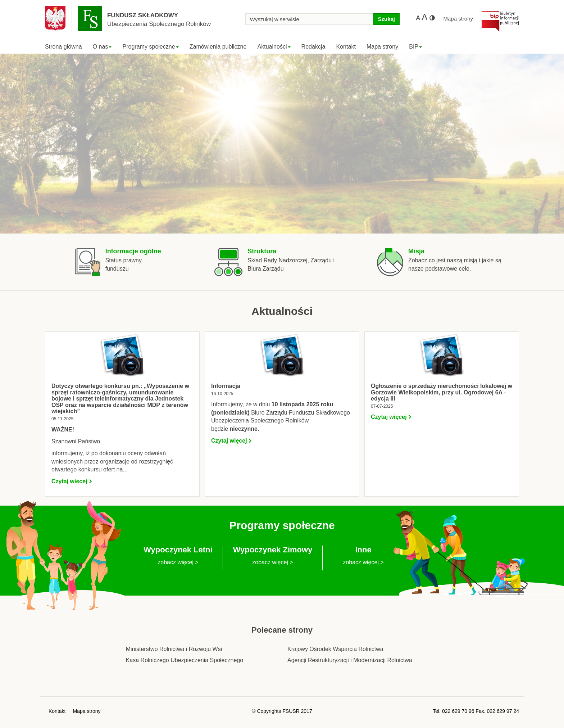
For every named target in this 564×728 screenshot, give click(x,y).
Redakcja (313, 46)
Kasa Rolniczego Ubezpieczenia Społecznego (185, 660)
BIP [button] (415, 46)
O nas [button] (102, 46)
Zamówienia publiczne (218, 46)
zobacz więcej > (178, 562)
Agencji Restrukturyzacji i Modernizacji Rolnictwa (350, 660)
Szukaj (386, 19)
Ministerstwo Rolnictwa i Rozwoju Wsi (174, 649)
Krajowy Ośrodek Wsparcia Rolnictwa (335, 649)
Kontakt (346, 46)
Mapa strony (458, 19)
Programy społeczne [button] (150, 46)
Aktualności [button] (274, 46)
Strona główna (63, 46)
